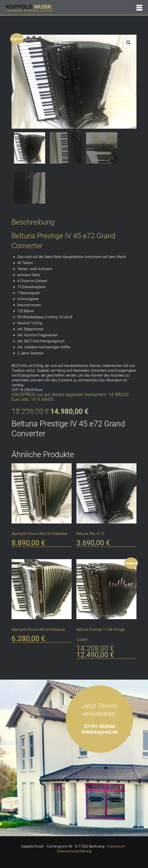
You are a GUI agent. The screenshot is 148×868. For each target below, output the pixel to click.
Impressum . (117, 846)
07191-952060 (100, 726)
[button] (129, 43)
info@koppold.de (100, 732)
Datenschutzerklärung (74, 851)
